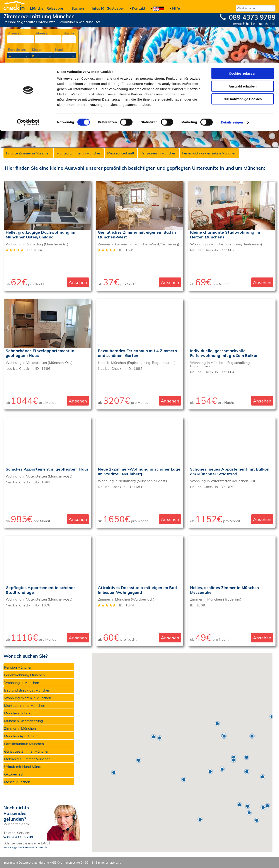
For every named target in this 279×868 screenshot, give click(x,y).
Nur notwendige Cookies (243, 36)
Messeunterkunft (121, 153)
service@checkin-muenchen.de (25, 847)
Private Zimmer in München (28, 153)
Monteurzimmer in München (79, 153)
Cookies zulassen (243, 11)
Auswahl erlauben (243, 24)
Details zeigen (232, 60)
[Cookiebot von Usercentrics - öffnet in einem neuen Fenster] (28, 60)
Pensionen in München (158, 153)
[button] (160, 738)
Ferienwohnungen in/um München (209, 153)
